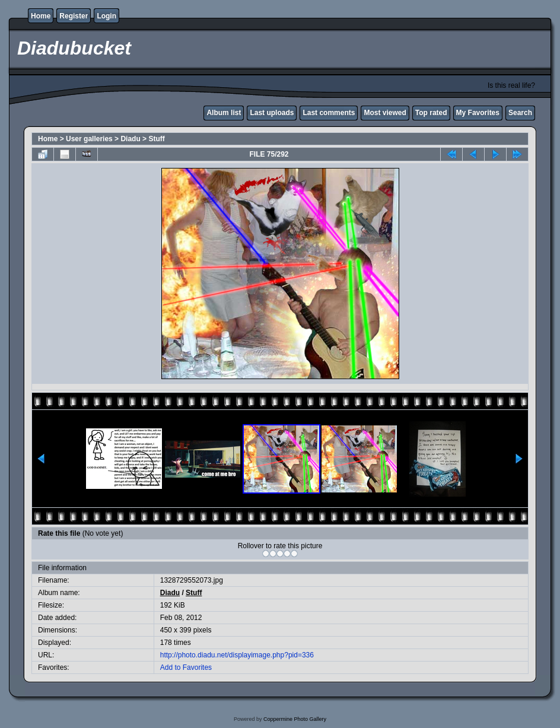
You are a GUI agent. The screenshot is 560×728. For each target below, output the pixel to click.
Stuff (156, 139)
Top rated (431, 113)
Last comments (329, 113)
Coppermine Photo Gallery (295, 719)
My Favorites (478, 113)
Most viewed (385, 113)
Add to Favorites (186, 667)
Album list (224, 113)
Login (106, 16)
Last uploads (272, 113)
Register (74, 16)
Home (41, 16)
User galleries (89, 139)
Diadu (130, 139)
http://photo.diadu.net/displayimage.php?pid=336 (237, 655)
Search (520, 113)
